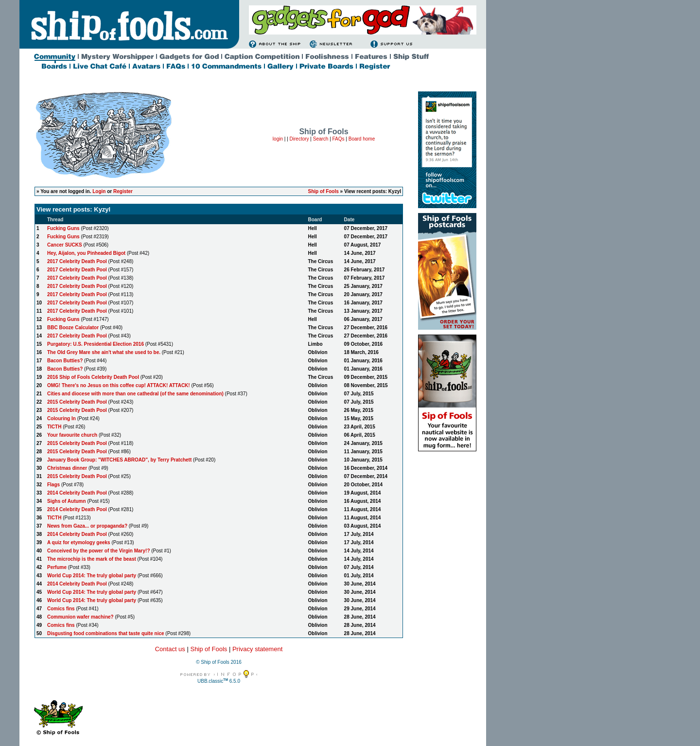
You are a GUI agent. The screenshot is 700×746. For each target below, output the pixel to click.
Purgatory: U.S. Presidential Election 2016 (96, 344)
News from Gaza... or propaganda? (87, 526)
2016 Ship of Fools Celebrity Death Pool (93, 377)
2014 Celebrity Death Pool (77, 493)
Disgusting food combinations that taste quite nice (106, 633)
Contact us (170, 649)
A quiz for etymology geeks (79, 542)
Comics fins (61, 609)
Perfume (57, 567)
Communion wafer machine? (80, 617)
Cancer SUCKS (65, 245)
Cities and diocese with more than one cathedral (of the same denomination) (135, 394)
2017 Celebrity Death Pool (77, 261)
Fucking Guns (63, 228)
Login (99, 191)
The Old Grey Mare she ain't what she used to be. (104, 352)
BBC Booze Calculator (73, 328)
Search (321, 139)
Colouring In (61, 418)
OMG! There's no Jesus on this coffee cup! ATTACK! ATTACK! (119, 385)
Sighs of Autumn (67, 501)
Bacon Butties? (65, 361)
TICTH (54, 427)
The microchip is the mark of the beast (92, 559)
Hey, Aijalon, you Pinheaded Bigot (86, 253)
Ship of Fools (323, 191)
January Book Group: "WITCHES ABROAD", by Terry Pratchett (119, 460)
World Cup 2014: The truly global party (92, 576)
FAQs (339, 139)
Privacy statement (257, 649)
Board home (362, 139)
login (278, 139)
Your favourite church (72, 435)
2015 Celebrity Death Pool (77, 402)
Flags (53, 485)
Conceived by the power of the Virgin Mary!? (99, 551)
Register (123, 191)
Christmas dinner (67, 468)
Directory (299, 139)
